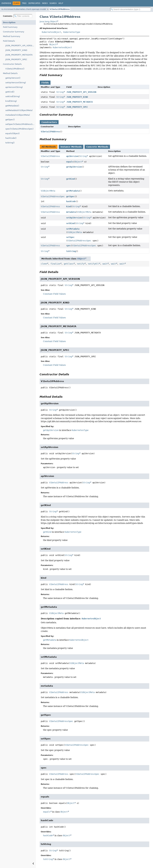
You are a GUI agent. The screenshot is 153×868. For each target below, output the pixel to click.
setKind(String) (13, 96)
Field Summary (10, 27)
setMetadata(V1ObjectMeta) (19, 110)
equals (70, 162)
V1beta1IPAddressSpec (53, 196)
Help (61, 3)
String (60, 92)
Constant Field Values (54, 294)
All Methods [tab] (49, 147)
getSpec (70, 196)
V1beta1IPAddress (60, 9)
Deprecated (34, 3)
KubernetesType (72, 32)
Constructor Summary (14, 32)
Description (9, 22)
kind (69, 206)
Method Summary (12, 36)
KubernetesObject (51, 32)
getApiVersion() (13, 78)
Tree (24, 3)
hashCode (71, 201)
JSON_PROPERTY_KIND (16, 50)
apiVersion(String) (14, 87)
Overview (6, 3)
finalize (55, 264)
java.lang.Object (48, 21)
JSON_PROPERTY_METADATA (19, 55)
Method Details (10, 73)
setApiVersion (74, 218)
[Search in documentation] (130, 9)
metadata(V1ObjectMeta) (18, 115)
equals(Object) (12, 133)
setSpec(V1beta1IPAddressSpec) (21, 124)
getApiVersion (74, 167)
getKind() (10, 92)
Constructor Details (12, 64)
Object (53, 44)
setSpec (70, 237)
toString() (10, 143)
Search (53, 3)
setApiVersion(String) (16, 83)
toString (71, 251)
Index (45, 3)
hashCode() (11, 138)
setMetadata (73, 229)
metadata (71, 212)
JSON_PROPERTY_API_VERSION (20, 46)
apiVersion (72, 156)
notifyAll (93, 264)
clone (44, 264)
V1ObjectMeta (48, 191)
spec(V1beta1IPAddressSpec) (19, 129)
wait (105, 264)
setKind (70, 223)
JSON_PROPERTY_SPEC (16, 59)
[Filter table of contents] (23, 16)
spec (69, 246)
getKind (70, 179)
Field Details (9, 41)
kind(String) (11, 101)
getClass (69, 264)
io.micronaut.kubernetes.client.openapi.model (24, 9)
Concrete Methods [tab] (97, 147)
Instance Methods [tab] (71, 147)
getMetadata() (12, 106)
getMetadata (73, 191)
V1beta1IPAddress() (15, 69)
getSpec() (10, 120)
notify (81, 264)
